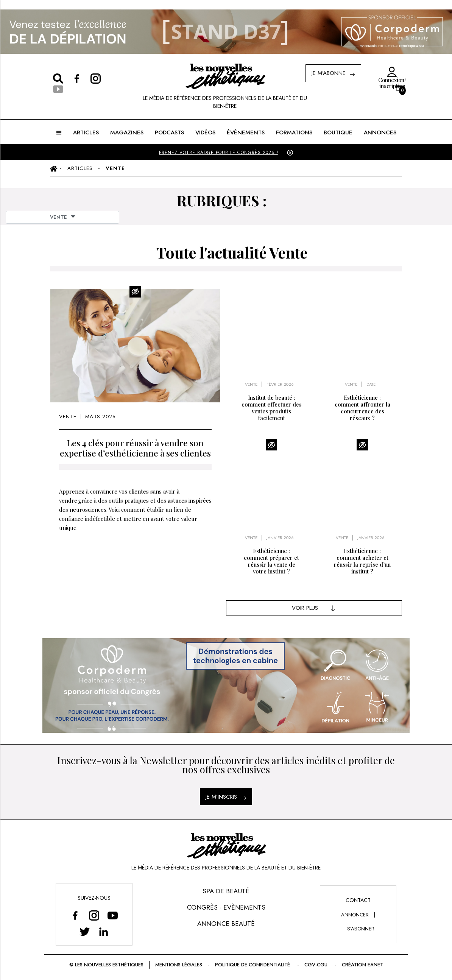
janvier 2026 (280, 538)
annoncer (355, 915)
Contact (358, 900)
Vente (68, 417)
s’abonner (361, 929)
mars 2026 (101, 417)
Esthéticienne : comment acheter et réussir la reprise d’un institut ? (362, 561)
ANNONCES (380, 132)
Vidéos (205, 132)
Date (371, 384)
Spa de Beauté (226, 891)
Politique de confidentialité (253, 965)
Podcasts (169, 132)
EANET (375, 965)
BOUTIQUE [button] (338, 132)
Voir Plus (314, 608)
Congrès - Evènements (226, 907)
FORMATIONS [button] (294, 132)
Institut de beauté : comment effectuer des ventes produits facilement (272, 408)
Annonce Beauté (226, 924)
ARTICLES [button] (86, 132)
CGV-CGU (317, 965)
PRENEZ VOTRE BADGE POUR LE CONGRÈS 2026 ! (219, 153)
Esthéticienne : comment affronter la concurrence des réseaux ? (362, 408)
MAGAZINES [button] (127, 132)
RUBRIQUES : (222, 200)
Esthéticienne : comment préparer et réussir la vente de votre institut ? (271, 561)
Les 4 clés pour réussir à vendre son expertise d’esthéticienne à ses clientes (135, 448)
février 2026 (280, 384)
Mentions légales (179, 965)
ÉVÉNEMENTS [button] (246, 132)
